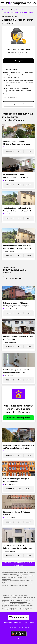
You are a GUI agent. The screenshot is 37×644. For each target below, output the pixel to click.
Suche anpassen (19, 61)
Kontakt (32, 623)
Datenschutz (7, 623)
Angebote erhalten (19, 104)
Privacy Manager (23, 627)
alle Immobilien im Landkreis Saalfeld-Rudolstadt (19, 564)
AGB (25, 623)
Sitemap (13, 627)
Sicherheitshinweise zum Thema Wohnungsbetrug (14, 578)
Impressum (18, 623)
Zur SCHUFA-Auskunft (13, 279)
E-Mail (6, 94)
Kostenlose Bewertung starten (18, 418)
